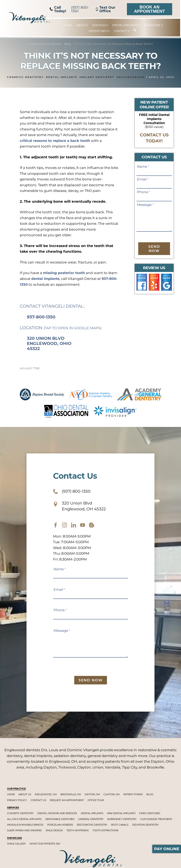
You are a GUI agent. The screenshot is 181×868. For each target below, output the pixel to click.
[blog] (92, 526)
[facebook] (56, 526)
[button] (133, 30)
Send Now (154, 249)
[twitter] (74, 526)
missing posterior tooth (65, 273)
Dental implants (62, 77)
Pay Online (167, 849)
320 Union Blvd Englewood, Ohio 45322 (49, 343)
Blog (67, 44)
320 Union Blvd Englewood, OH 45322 (81, 506)
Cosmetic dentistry (25, 77)
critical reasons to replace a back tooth (56, 140)
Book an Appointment (149, 9)
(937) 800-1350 (69, 9)
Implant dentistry (97, 77)
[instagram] (65, 526)
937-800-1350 (32, 284)
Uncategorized (131, 77)
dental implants (56, 278)
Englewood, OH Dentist (45, 44)
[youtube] (83, 526)
